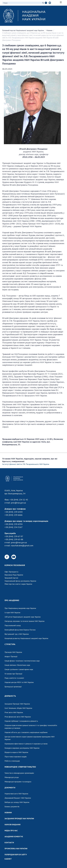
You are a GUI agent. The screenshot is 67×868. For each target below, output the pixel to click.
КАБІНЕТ (8, 859)
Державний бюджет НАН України (18, 798)
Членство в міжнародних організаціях (19, 773)
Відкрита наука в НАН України (16, 752)
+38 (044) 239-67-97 (14, 536)
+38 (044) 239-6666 (14, 515)
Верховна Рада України (14, 575)
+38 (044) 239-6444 (14, 512)
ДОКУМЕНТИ (10, 788)
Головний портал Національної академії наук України (23, 30)
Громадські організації (13, 687)
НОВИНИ (8, 813)
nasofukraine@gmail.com (22, 546)
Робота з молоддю (12, 761)
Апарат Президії (11, 656)
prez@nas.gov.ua (18, 503)
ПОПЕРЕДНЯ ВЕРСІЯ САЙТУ (16, 855)
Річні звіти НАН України (14, 712)
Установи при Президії (13, 674)
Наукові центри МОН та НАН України (19, 682)
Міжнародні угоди (12, 777)
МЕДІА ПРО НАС (11, 831)
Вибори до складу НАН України (17, 802)
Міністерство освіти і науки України (18, 584)
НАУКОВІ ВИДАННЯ (12, 825)
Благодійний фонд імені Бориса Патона (20, 630)
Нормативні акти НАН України (16, 794)
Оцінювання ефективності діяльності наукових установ (26, 744)
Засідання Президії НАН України (17, 704)
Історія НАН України (12, 612)
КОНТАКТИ (9, 843)
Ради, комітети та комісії (14, 678)
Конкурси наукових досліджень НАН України (22, 748)
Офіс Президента (11, 572)
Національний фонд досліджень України (20, 581)
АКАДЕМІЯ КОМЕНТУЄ (14, 837)
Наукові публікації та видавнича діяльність (21, 721)
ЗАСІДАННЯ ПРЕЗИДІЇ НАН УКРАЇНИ (19, 819)
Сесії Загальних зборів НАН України (18, 708)
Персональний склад (13, 625)
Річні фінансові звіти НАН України (18, 717)
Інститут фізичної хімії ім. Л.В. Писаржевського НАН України (26, 464)
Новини (49, 30)
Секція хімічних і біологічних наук (17, 665)
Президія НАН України (13, 652)
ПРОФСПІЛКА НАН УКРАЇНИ (16, 849)
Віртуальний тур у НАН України (17, 634)
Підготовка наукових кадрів (16, 757)
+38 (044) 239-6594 (14, 524)
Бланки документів (12, 807)
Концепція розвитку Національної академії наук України (26, 638)
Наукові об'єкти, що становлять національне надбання (26, 732)
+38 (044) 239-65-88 (14, 539)
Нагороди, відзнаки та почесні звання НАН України (24, 621)
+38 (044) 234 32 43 (19, 500)
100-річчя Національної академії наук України (23, 617)
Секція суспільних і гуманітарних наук (19, 669)
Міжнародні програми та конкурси (18, 782)
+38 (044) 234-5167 (14, 527)
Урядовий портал (11, 578)
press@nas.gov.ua (19, 542)
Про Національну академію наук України (20, 608)
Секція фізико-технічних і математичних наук (22, 661)
